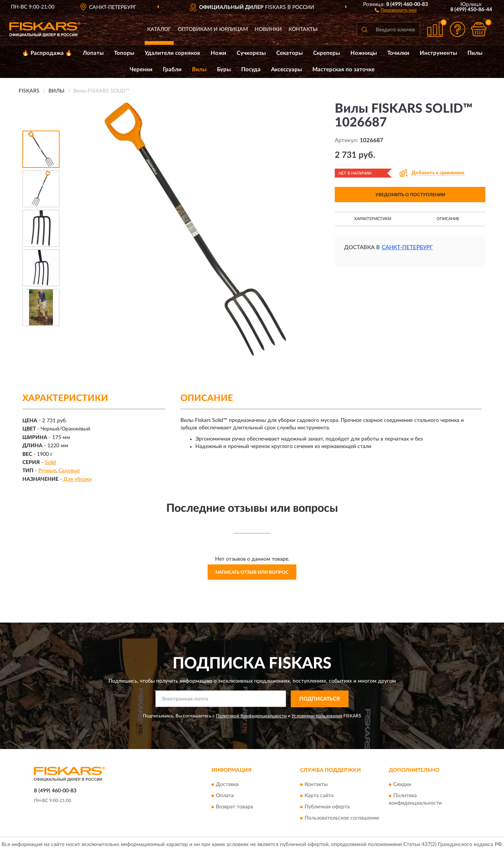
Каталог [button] (159, 29)
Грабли (172, 70)
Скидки (402, 785)
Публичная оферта (327, 807)
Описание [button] (448, 219)
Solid (50, 463)
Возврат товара (234, 807)
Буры (224, 70)
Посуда (251, 70)
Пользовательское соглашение (342, 818)
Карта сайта (319, 796)
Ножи (218, 53)
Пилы (475, 53)
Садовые (69, 471)
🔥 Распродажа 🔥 (47, 53)
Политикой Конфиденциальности (251, 716)
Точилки (398, 53)
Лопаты (93, 53)
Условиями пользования (317, 716)
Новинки (268, 29)
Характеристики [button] (373, 219)
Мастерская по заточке (344, 70)
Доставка (227, 785)
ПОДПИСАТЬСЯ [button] (320, 699)
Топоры (124, 53)
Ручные (47, 471)
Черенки (141, 70)
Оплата (225, 796)
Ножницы (364, 53)
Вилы (199, 70)
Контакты (303, 29)
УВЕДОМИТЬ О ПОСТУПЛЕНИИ (410, 195)
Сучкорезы (251, 53)
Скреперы (327, 53)
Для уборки (78, 479)
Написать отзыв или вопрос (252, 572)
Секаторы (289, 53)
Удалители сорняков (172, 53)
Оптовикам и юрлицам (213, 29)
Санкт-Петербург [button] (407, 248)
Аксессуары (286, 70)
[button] (396, 10)
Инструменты (438, 53)
